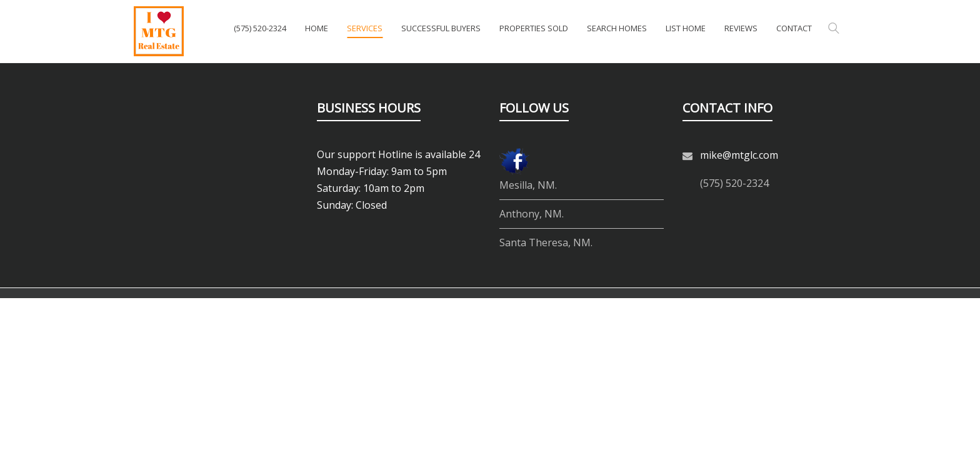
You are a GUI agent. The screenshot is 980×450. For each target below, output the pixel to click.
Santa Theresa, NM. (546, 242)
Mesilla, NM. (528, 185)
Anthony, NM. (532, 214)
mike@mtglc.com (739, 155)
